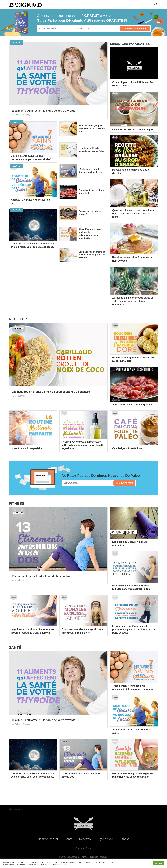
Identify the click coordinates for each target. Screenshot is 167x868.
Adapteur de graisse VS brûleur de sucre (30, 201)
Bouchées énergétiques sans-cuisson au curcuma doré (91, 129)
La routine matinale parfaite (26, 448)
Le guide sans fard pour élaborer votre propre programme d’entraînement (33, 631)
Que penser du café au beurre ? (92, 214)
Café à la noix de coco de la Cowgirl (133, 129)
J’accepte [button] (158, 863)
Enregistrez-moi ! (124, 483)
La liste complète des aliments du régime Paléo (91, 151)
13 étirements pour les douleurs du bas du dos (92, 172)
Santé (69, 839)
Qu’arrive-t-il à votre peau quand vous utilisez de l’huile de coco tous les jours (134, 214)
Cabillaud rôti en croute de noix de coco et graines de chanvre (92, 258)
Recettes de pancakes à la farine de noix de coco (132, 259)
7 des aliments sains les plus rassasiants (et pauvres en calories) (31, 158)
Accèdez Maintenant (135, 29)
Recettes (85, 839)
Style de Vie (105, 839)
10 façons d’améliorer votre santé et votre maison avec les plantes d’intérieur (133, 301)
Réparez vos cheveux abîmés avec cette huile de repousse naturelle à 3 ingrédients (82, 445)
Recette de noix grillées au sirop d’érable (131, 171)
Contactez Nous (84, 848)
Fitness (125, 839)
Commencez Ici (48, 839)
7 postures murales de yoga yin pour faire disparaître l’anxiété (82, 631)
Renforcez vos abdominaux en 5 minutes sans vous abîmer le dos (131, 587)
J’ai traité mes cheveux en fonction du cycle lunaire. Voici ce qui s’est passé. (32, 245)
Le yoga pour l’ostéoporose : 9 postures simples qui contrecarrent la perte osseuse (134, 629)
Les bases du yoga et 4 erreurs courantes (130, 544)
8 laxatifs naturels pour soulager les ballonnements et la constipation (92, 236)
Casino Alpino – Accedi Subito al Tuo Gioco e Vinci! (133, 84)
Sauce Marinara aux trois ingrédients (90, 193)
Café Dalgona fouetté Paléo (128, 448)
